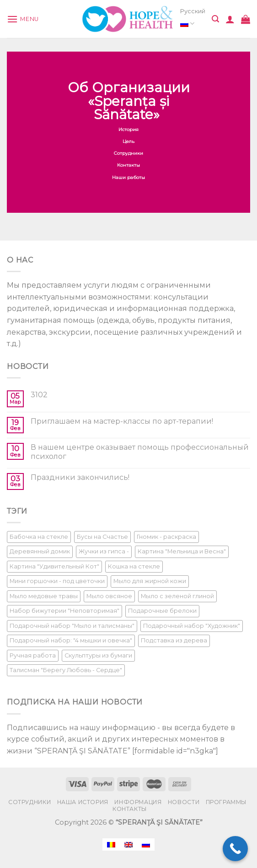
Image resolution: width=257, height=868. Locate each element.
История (128, 129)
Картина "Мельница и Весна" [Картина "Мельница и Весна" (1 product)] (182, 551)
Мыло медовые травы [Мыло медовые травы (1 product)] (44, 596)
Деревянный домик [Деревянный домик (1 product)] (40, 551)
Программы (226, 802)
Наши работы (128, 177)
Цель (128, 141)
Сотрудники (128, 153)
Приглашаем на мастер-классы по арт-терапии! (122, 421)
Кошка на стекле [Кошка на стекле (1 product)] (134, 566)
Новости (184, 802)
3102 (39, 395)
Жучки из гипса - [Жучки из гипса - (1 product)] (104, 551)
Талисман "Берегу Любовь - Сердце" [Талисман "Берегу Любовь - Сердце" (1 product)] (66, 670)
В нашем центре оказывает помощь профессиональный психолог (140, 452)
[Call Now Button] (235, 849)
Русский (193, 19)
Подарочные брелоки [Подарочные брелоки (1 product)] (162, 611)
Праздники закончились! (80, 477)
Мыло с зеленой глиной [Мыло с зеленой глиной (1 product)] (177, 596)
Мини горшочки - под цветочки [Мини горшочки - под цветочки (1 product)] (57, 581)
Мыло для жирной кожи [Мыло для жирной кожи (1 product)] (150, 581)
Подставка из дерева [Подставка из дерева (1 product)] (174, 640)
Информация (138, 802)
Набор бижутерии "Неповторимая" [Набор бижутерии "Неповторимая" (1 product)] (64, 611)
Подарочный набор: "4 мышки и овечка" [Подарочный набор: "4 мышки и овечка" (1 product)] (71, 640)
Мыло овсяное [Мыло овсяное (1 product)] (109, 596)
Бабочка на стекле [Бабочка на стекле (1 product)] (39, 537)
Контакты (128, 166)
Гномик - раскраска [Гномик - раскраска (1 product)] (166, 537)
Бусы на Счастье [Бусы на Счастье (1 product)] (102, 537)
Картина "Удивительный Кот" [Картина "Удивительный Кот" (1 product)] (54, 566)
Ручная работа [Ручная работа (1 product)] (33, 655)
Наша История (83, 802)
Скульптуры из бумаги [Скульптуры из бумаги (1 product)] (98, 655)
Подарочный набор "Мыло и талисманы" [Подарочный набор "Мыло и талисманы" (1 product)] (72, 626)
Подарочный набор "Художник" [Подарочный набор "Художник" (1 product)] (192, 626)
